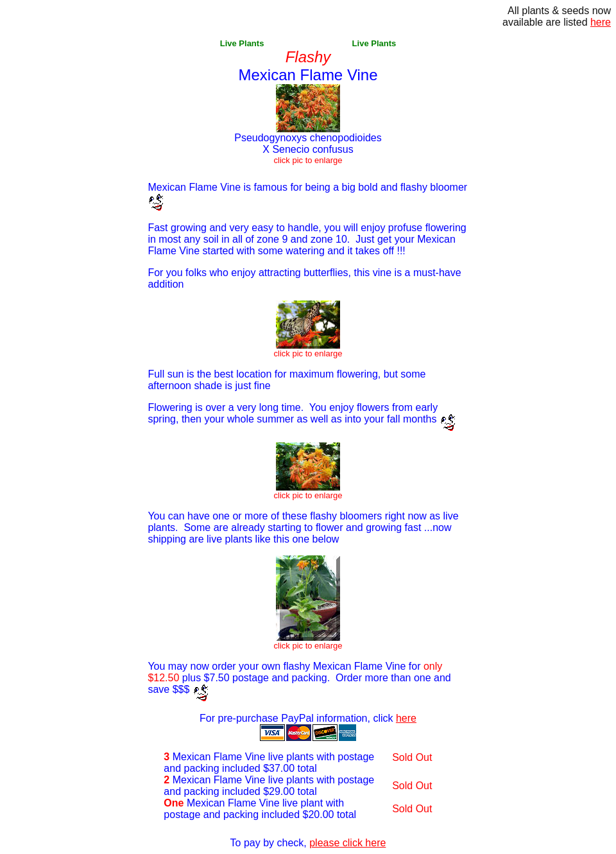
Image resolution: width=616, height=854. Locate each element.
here (406, 718)
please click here (347, 843)
